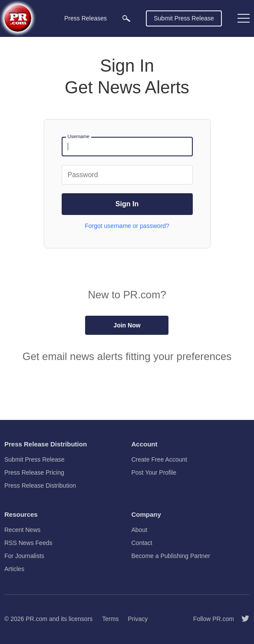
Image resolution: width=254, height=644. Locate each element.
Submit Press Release (184, 18)
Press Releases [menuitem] (86, 18)
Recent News (22, 530)
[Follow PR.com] (242, 619)
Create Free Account (159, 459)
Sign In (127, 204)
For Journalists (24, 556)
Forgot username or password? (127, 226)
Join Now (127, 325)
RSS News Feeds (28, 543)
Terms (110, 619)
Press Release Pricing (34, 472)
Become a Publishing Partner (171, 556)
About (140, 530)
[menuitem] (126, 18)
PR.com (36, 619)
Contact (142, 543)
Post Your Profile (154, 472)
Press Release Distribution (40, 485)
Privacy (138, 619)
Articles (14, 569)
